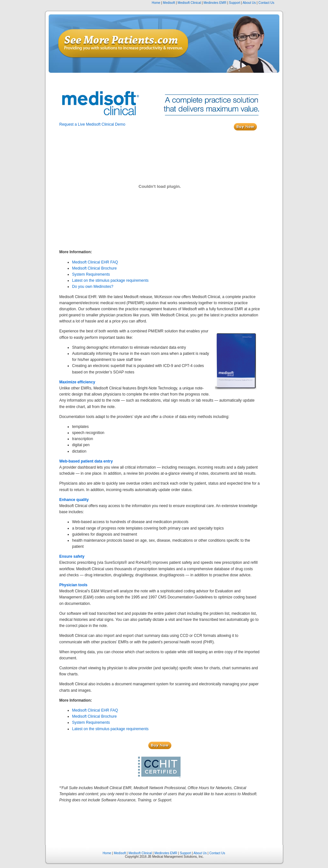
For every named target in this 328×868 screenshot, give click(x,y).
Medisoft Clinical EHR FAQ (95, 262)
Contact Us (266, 3)
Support (235, 3)
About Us (249, 3)
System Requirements (91, 274)
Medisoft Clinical (189, 3)
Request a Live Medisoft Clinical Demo (92, 124)
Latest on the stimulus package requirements (110, 280)
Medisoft (169, 3)
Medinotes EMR (215, 3)
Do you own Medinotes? (93, 287)
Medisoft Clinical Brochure (94, 268)
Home (156, 3)
